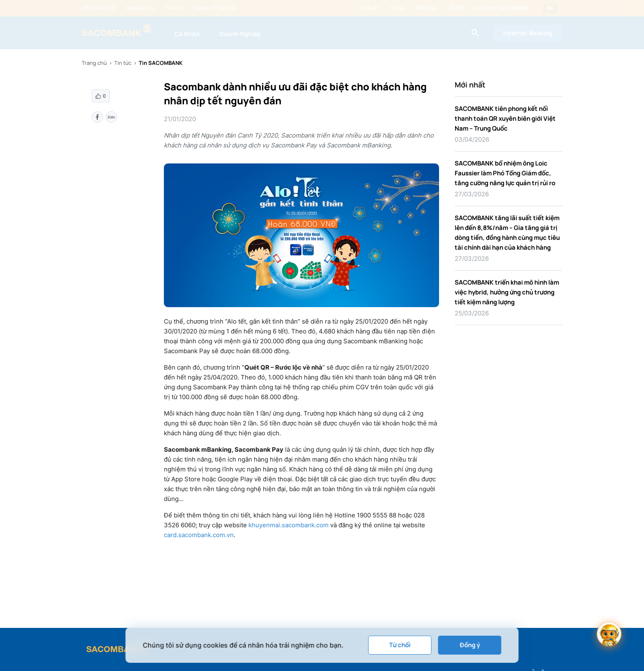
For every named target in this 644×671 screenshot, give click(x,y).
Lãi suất (369, 8)
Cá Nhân (187, 34)
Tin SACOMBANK (161, 63)
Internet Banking (528, 33)
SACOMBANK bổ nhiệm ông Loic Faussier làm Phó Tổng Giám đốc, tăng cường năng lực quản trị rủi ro (505, 173)
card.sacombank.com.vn (199, 535)
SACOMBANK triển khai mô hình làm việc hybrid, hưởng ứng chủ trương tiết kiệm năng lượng (507, 292)
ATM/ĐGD (425, 8)
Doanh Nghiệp (240, 34)
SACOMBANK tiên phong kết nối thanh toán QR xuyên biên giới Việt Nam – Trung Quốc (505, 118)
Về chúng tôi (99, 8)
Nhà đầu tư (140, 8)
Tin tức (174, 8)
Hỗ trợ (455, 8)
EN (550, 8)
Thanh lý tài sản (215, 8)
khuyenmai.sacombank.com (288, 525)
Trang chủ (94, 63)
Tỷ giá (397, 8)
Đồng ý (470, 645)
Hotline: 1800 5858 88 (501, 8)
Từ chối (400, 645)
